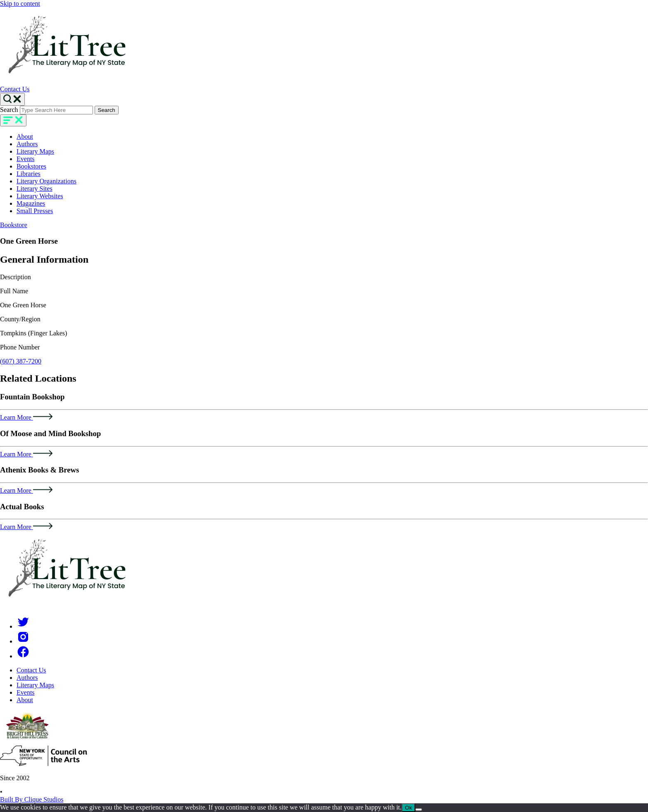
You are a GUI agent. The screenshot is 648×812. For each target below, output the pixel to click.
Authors (27, 144)
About (25, 137)
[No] (419, 810)
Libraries (29, 174)
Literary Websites (40, 196)
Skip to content (20, 4)
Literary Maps (35, 151)
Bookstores (31, 166)
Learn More (26, 417)
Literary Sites (35, 189)
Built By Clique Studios (32, 799)
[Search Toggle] (12, 99)
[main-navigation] (13, 120)
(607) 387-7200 (21, 361)
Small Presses (35, 211)
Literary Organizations (46, 181)
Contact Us (15, 89)
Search (9, 110)
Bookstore (14, 225)
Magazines (31, 203)
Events (26, 159)
